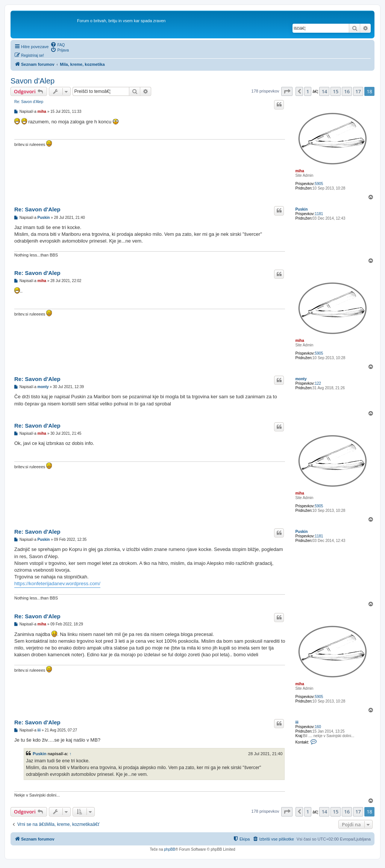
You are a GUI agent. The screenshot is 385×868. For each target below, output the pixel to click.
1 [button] (308, 91)
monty (301, 379)
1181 (319, 214)
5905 (319, 184)
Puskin (301, 209)
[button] (287, 91)
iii (297, 722)
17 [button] (358, 91)
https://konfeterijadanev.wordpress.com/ (57, 583)
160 (318, 727)
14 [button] (324, 91)
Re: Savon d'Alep (29, 102)
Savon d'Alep (33, 81)
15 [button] (336, 91)
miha (299, 171)
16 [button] (347, 91)
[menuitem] (58, 44)
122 (318, 383)
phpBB (170, 849)
